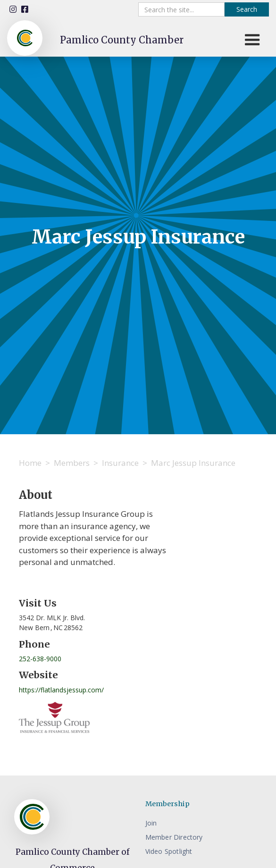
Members (72, 463)
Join (151, 823)
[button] (252, 40)
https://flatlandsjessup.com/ (61, 690)
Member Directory (174, 837)
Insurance (120, 463)
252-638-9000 (40, 659)
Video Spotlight (169, 851)
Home (30, 463)
